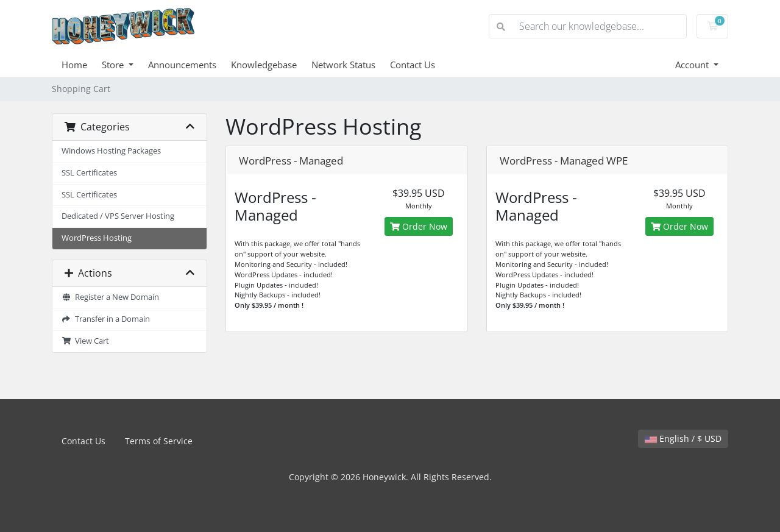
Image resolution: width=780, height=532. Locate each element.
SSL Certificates (89, 173)
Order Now (419, 226)
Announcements (182, 65)
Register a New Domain (110, 297)
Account (693, 65)
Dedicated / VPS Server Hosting (118, 216)
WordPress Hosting (97, 238)
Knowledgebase (264, 65)
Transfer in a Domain (106, 319)
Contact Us (413, 65)
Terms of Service (159, 441)
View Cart (85, 341)
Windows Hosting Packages (111, 151)
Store (114, 65)
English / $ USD (683, 438)
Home (74, 65)
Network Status (343, 65)
